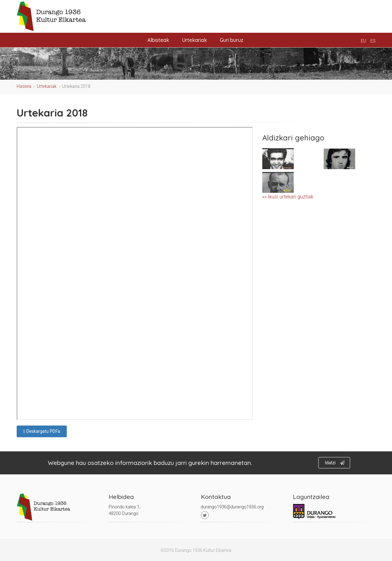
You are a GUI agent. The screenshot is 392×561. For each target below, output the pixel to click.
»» (265, 197)
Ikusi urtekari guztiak (291, 197)
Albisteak (158, 40)
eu (364, 41)
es (373, 41)
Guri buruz (232, 40)
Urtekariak (194, 40)
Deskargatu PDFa (42, 431)
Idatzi (335, 463)
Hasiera (24, 86)
